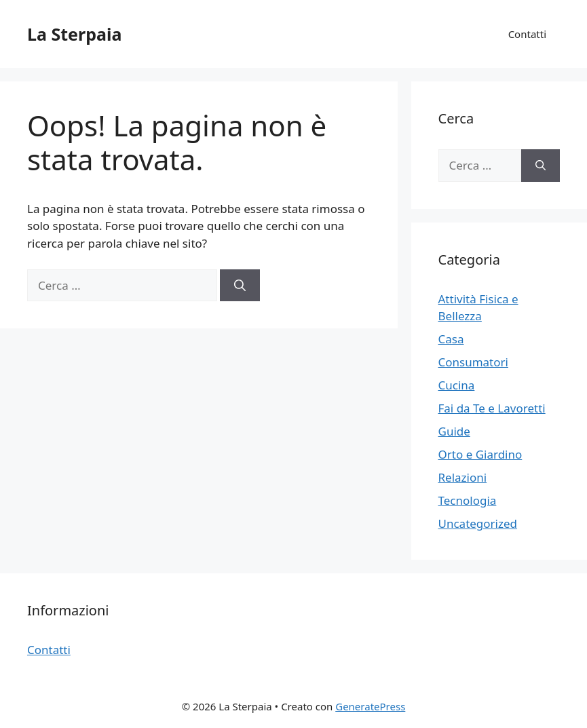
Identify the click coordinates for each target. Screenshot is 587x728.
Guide (454, 431)
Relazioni (463, 477)
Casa (451, 339)
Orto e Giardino (480, 454)
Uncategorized (478, 523)
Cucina (457, 385)
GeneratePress (370, 706)
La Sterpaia (74, 34)
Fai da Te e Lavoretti (492, 408)
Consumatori (473, 362)
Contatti (527, 34)
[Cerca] (240, 286)
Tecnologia (468, 500)
